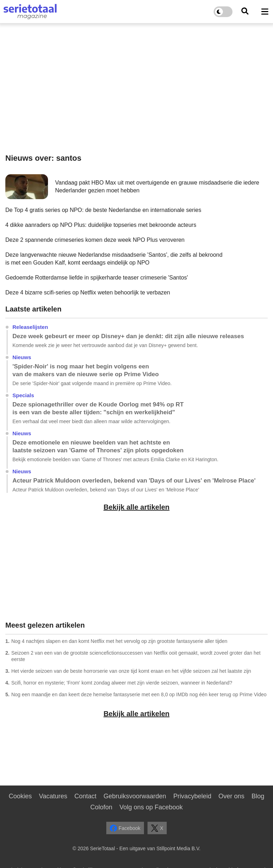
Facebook (125, 828)
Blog (258, 796)
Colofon (101, 807)
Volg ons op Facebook (151, 807)
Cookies (20, 796)
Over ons (231, 796)
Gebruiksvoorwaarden (135, 796)
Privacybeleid (192, 796)
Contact (85, 796)
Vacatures (53, 796)
